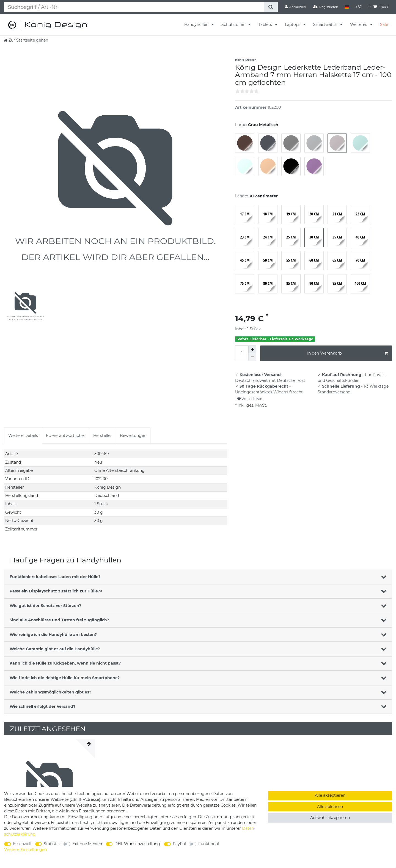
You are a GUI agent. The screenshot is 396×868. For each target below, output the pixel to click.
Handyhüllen (197, 25)
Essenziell (22, 844)
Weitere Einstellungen (25, 850)
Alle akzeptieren (330, 795)
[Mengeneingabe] (242, 353)
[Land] (346, 7)
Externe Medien (87, 844)
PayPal (179, 844)
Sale (384, 25)
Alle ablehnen (330, 807)
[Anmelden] (296, 7)
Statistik (52, 844)
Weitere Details (23, 436)
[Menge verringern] (252, 357)
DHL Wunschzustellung (137, 844)
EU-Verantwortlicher (66, 436)
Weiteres (359, 25)
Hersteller (103, 436)
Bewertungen (133, 436)
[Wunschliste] (359, 7)
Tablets (266, 25)
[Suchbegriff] (134, 7)
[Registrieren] (326, 7)
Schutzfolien (234, 25)
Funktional (209, 844)
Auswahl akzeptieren (330, 818)
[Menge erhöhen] (252, 349)
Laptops (293, 25)
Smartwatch (326, 25)
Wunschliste (250, 399)
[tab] (23, 436)
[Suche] (270, 7)
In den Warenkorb (348, 353)
